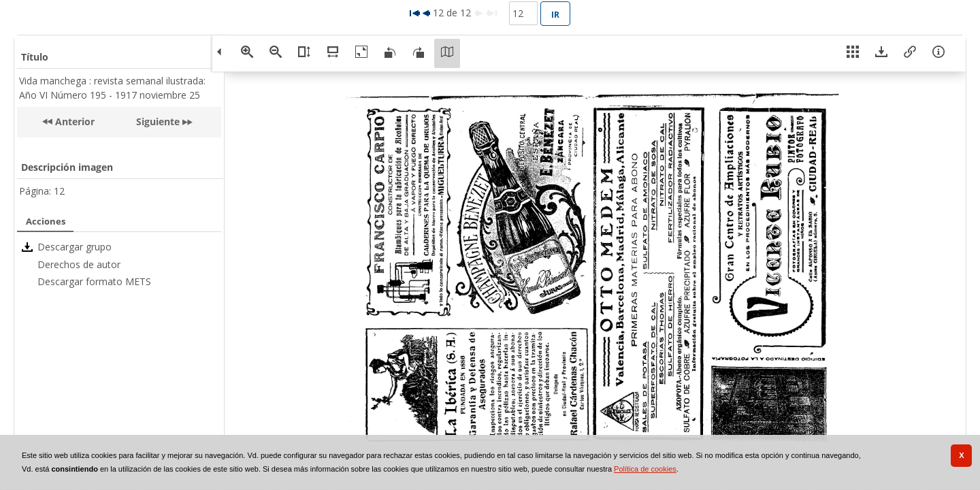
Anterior (73, 121)
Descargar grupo (75, 247)
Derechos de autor (79, 264)
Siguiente (158, 121)
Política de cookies (645, 469)
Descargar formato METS (94, 281)
